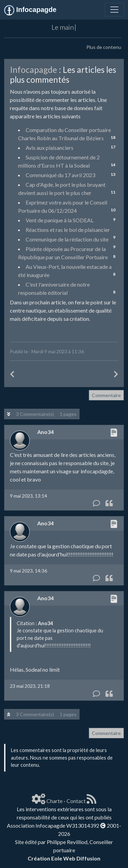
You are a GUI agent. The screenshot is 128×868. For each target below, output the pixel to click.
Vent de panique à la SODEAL (60, 220)
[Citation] (109, 503)
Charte (54, 801)
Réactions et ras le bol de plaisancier (68, 230)
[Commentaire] (96, 503)
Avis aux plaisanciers (49, 148)
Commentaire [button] (106, 395)
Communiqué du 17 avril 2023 (60, 175)
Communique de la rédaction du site (67, 239)
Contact (76, 801)
